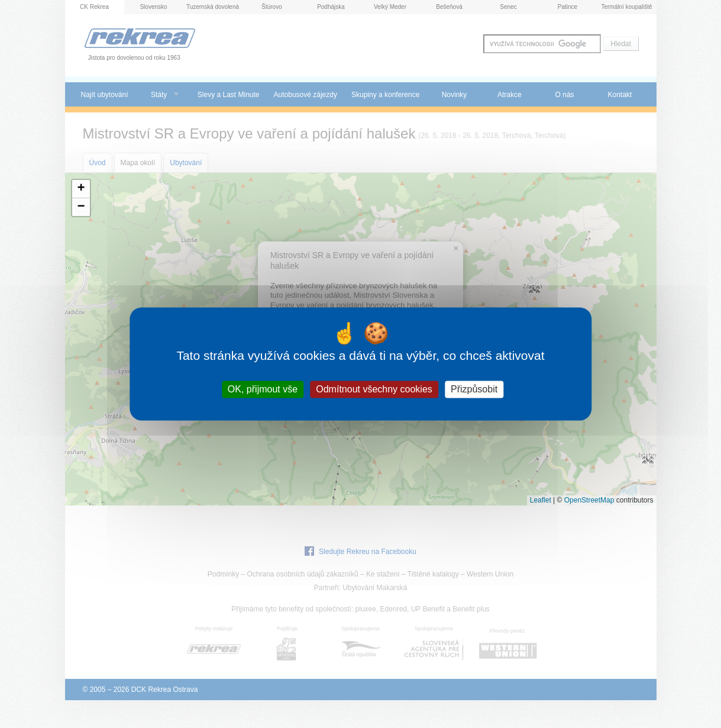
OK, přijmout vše (263, 389)
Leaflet (541, 500)
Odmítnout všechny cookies (374, 389)
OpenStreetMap (589, 500)
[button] (81, 189)
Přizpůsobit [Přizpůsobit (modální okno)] (474, 389)
